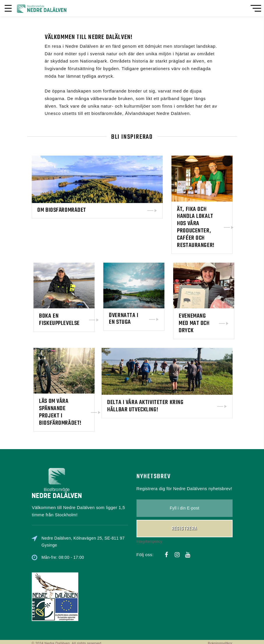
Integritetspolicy (149, 501)
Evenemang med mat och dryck (233, 321)
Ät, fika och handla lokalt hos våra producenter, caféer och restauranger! (197, 227)
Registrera (185, 489)
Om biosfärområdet (63, 211)
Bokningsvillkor (220, 640)
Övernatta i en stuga (162, 318)
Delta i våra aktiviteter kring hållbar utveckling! (146, 377)
